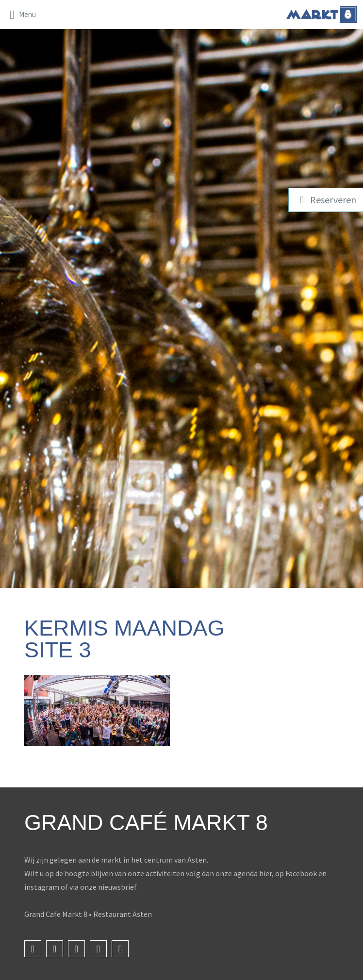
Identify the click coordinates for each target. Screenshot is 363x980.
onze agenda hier (244, 873)
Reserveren (326, 200)
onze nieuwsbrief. (109, 887)
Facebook (301, 873)
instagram (42, 887)
